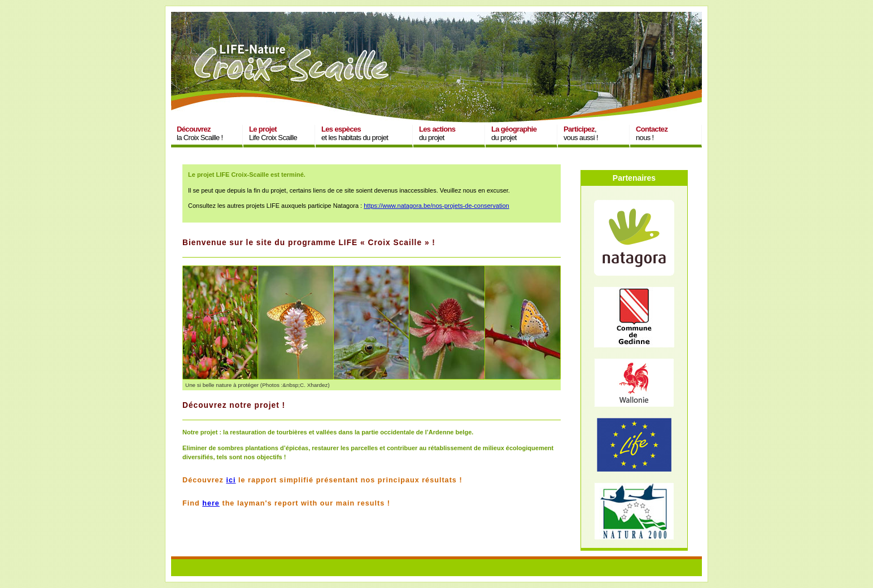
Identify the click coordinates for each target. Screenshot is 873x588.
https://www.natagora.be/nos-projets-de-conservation (436, 206)
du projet (437, 133)
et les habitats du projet (355, 133)
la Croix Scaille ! (200, 133)
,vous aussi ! (581, 133)
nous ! (652, 133)
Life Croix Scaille (273, 133)
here (211, 503)
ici (231, 480)
